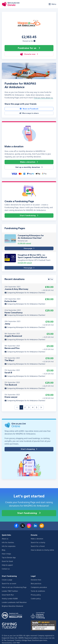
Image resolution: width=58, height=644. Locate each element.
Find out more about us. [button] (43, 98)
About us (5, 539)
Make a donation (29, 162)
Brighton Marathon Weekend (12, 606)
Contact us (6, 569)
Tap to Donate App (9, 557)
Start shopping (29, 449)
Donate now (29, 54)
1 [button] (22, 407)
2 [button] (25, 407)
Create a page (7, 580)
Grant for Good (7, 561)
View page (29, 248)
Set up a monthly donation (29, 167)
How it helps (6, 554)
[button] (34, 41)
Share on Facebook (29, 109)
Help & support (7, 565)
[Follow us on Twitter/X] (23, 527)
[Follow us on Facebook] (16, 527)
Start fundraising (29, 216)
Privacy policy (36, 595)
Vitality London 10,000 (10, 599)
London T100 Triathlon (10, 591)
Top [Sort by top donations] (50, 279)
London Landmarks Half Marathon (14, 602)
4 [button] (33, 407)
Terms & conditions (38, 591)
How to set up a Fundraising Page (14, 587)
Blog (3, 550)
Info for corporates (9, 546)
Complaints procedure (39, 587)
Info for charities (8, 542)
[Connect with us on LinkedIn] (35, 527)
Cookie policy (36, 599)
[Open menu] (52, 4)
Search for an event (9, 583)
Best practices (36, 583)
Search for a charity (38, 542)
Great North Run (8, 595)
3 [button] (29, 407)
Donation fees (36, 580)
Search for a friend (38, 546)
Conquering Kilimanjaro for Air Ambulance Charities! (31, 237)
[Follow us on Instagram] (29, 527)
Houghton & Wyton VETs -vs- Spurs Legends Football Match (32, 256)
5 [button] (37, 407)
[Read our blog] (42, 527)
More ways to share (29, 113)
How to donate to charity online (42, 550)
